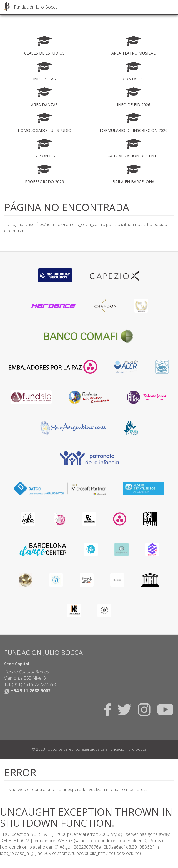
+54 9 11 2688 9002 (27, 691)
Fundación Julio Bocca (36, 7)
